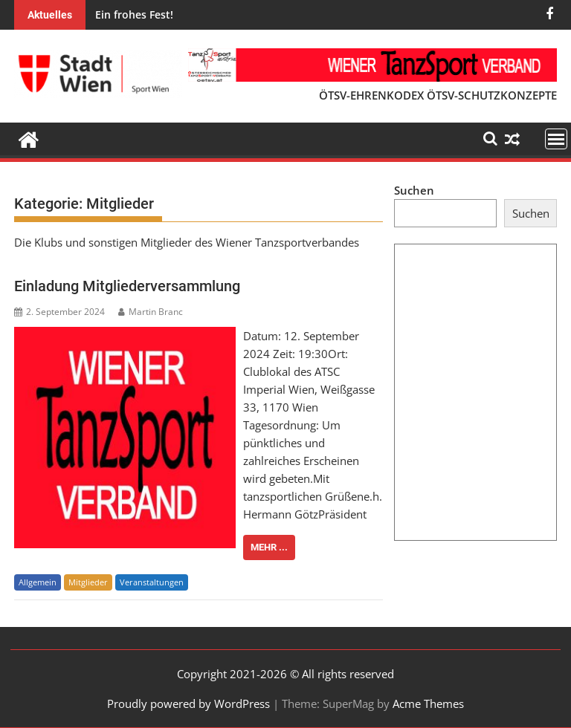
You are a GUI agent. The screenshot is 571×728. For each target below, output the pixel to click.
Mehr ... (269, 547)
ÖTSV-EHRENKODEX (371, 95)
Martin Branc (151, 312)
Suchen (414, 190)
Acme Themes (428, 703)
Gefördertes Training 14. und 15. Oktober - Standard (293, 14)
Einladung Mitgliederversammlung (127, 286)
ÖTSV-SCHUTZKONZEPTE (492, 95)
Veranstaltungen (152, 582)
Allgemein (38, 582)
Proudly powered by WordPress (188, 703)
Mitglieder (88, 582)
